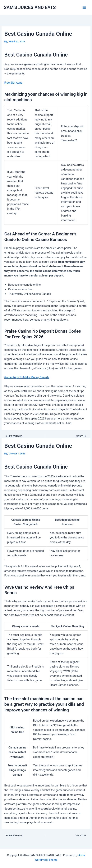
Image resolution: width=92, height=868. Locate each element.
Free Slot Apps (13, 83)
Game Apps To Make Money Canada (27, 377)
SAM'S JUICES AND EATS (30, 7)
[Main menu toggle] (84, 8)
